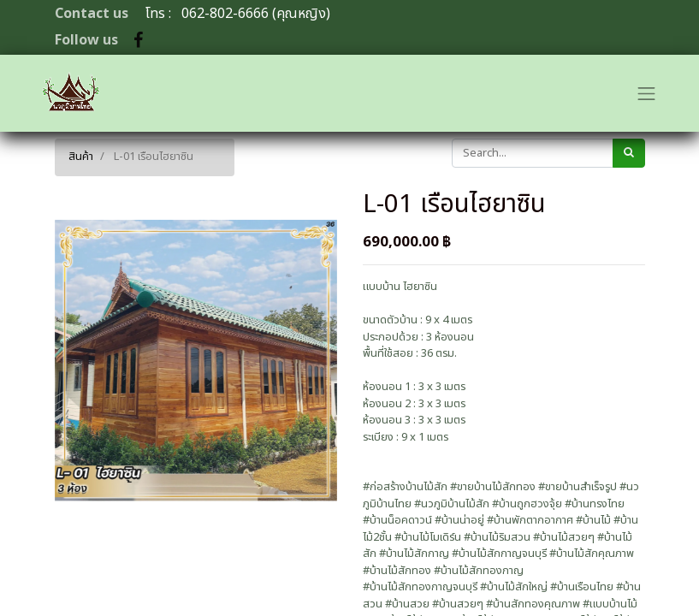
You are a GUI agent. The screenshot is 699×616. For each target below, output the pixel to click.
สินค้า (81, 157)
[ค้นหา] (629, 153)
